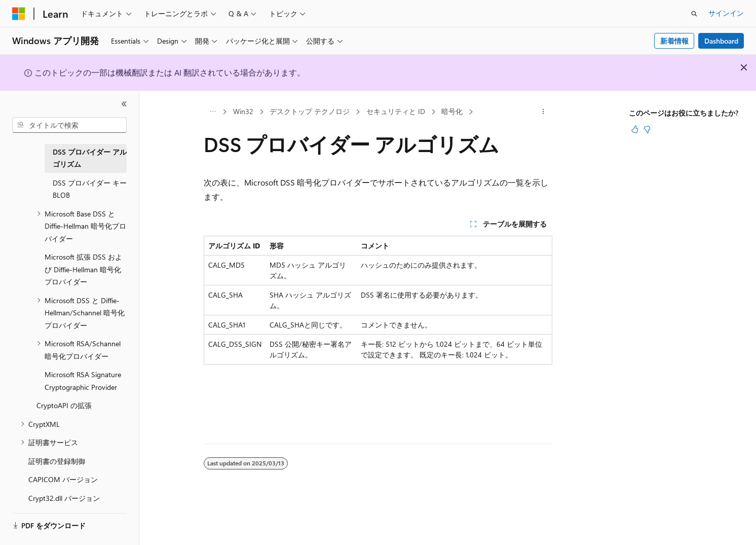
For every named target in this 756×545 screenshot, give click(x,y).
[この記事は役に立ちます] (635, 129)
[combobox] (69, 125)
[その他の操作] (543, 112)
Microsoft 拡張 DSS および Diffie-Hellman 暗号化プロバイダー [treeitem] (83, 269)
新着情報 (674, 41)
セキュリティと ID (396, 111)
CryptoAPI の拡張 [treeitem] (64, 405)
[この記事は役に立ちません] (647, 129)
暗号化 (452, 111)
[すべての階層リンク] (213, 112)
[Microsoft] (19, 14)
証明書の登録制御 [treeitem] (57, 461)
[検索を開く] (694, 14)
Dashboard (721, 41)
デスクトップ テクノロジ (310, 111)
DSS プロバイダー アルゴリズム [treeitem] (90, 158)
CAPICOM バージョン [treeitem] (63, 479)
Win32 (243, 111)
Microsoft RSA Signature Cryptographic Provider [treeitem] (83, 381)
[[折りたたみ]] (124, 104)
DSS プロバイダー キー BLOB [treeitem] (90, 189)
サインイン (726, 13)
